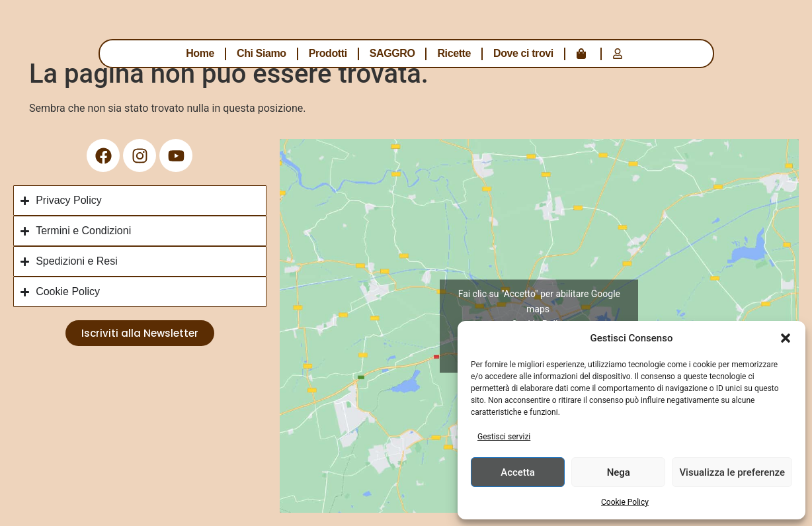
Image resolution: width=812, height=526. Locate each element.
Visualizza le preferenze (732, 472)
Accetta (518, 472)
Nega (619, 472)
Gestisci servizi (504, 437)
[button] (786, 338)
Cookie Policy (625, 502)
